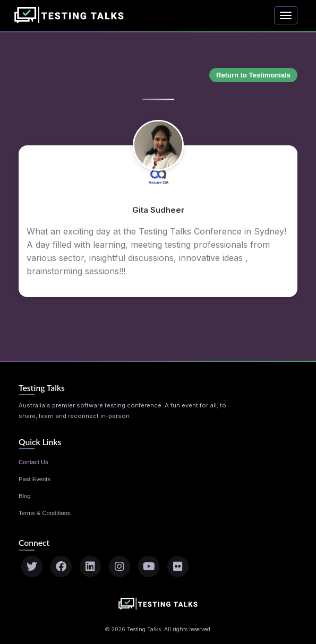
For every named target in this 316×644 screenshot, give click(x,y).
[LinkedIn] (90, 567)
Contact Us (33, 462)
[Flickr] (178, 567)
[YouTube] (149, 567)
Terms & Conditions (45, 513)
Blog (25, 496)
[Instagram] (119, 567)
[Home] (72, 12)
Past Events (35, 479)
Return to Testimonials (253, 75)
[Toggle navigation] (286, 15)
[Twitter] (32, 567)
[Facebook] (61, 567)
